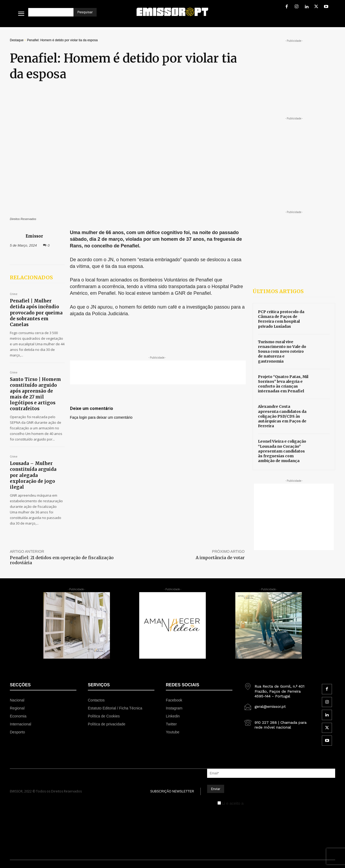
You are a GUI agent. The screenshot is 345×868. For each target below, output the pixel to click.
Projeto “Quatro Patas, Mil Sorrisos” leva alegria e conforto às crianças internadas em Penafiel (283, 384)
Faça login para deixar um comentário (101, 417)
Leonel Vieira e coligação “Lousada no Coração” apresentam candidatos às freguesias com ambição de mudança (282, 451)
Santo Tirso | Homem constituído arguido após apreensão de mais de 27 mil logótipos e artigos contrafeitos (35, 394)
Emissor (34, 236)
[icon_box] (277, 689)
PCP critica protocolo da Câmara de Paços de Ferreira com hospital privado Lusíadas (281, 319)
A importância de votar (220, 558)
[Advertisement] (158, 372)
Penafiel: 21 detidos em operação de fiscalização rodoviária (62, 560)
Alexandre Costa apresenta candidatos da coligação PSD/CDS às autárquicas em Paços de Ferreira (282, 416)
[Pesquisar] (85, 12)
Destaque (17, 40)
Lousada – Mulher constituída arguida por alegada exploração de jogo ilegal (33, 475)
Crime (14, 294)
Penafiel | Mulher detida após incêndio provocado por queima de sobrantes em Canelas (36, 313)
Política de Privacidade (265, 803)
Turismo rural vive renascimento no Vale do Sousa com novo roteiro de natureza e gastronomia (282, 352)
